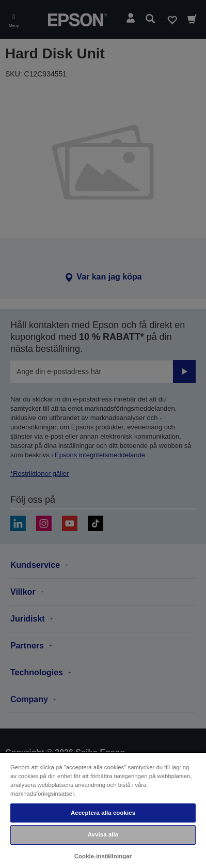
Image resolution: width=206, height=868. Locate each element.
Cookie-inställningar (103, 856)
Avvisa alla (103, 834)
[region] (103, 810)
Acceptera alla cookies (103, 813)
